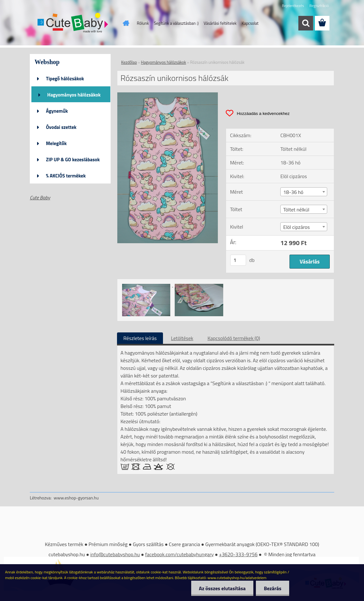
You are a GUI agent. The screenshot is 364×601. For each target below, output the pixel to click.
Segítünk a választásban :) (176, 23)
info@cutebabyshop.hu (115, 554)
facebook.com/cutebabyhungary (179, 554)
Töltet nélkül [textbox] (296, 210)
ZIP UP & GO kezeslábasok (73, 160)
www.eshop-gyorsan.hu (76, 498)
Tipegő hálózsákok (65, 79)
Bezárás (273, 588)
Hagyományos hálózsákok (74, 95)
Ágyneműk (57, 111)
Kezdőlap (129, 62)
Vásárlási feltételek (220, 23)
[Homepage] (125, 23)
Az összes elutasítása (222, 588)
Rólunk (143, 23)
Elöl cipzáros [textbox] (296, 227)
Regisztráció (319, 6)
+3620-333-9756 (238, 554)
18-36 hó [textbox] (293, 192)
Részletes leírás (140, 338)
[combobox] (304, 192)
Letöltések (182, 338)
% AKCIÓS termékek (66, 176)
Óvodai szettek (61, 127)
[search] (306, 23)
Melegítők (56, 143)
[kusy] (238, 260)
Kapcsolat (250, 23)
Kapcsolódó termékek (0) (234, 338)
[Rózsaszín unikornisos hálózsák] (168, 95)
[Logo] (73, 23)
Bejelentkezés (293, 6)
